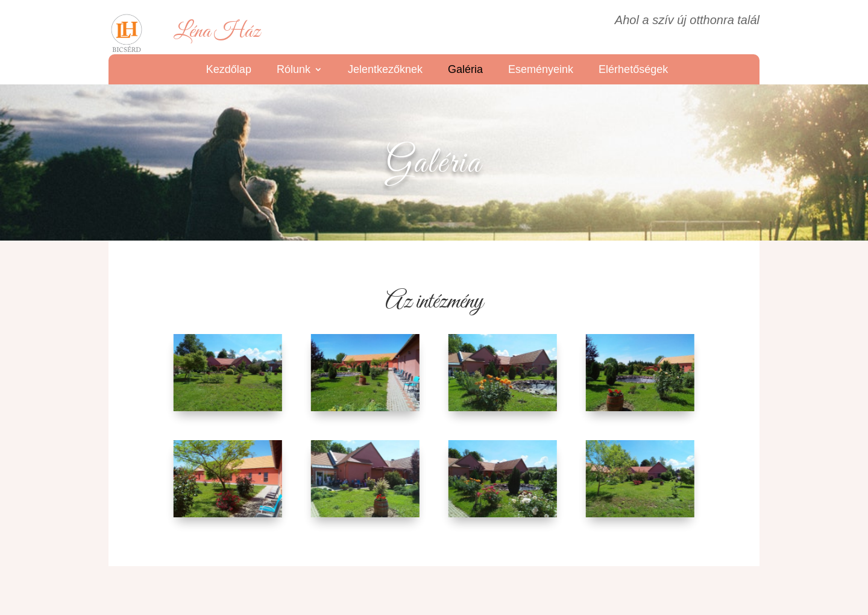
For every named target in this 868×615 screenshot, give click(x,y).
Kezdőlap (229, 70)
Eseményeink (541, 70)
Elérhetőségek (633, 70)
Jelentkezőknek (385, 70)
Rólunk (294, 70)
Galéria (465, 70)
